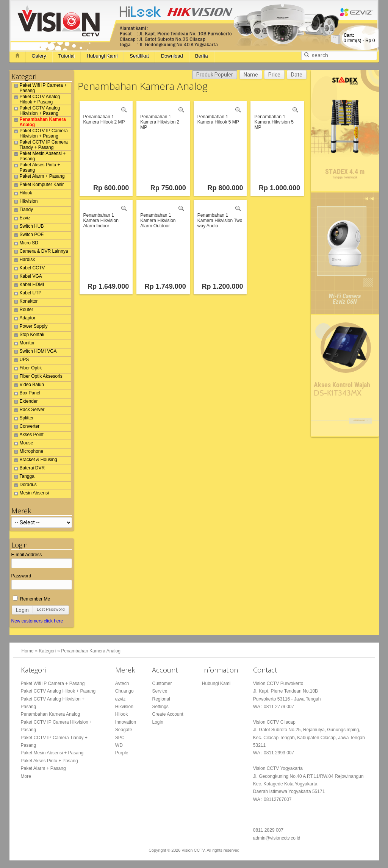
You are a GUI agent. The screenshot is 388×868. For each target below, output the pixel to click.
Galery (39, 56)
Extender (25, 402)
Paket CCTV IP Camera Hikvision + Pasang (40, 133)
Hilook (22, 194)
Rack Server (28, 411)
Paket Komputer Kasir (38, 186)
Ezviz (21, 219)
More (26, 776)
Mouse (23, 444)
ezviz (120, 699)
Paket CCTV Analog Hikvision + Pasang (36, 111)
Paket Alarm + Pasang (38, 177)
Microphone (28, 452)
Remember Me (32, 599)
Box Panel (26, 394)
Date (297, 75)
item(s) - (359, 38)
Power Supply (30, 327)
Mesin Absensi (31, 494)
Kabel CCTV (29, 269)
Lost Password (51, 609)
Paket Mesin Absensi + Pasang (39, 156)
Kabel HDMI (28, 286)
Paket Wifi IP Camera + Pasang (40, 88)
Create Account (167, 714)
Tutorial (66, 56)
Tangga (23, 477)
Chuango (124, 691)
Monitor (23, 344)
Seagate (124, 730)
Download (172, 56)
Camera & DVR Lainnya (40, 252)
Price (274, 75)
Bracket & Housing (35, 461)
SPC (120, 738)
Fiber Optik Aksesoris (37, 377)
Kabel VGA (27, 277)
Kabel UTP (27, 294)
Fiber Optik (27, 369)
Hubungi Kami (102, 56)
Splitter (23, 419)
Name (251, 75)
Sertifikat (139, 56)
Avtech (122, 683)
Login (22, 610)
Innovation (126, 722)
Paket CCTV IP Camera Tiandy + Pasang (40, 145)
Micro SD (25, 244)
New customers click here (37, 621)
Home (28, 651)
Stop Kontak (28, 336)
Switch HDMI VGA (34, 352)
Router (23, 311)
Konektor (25, 302)
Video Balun (28, 386)
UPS (21, 361)
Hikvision (25, 202)
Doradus (24, 486)
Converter (26, 427)
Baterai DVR (29, 469)
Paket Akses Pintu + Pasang (36, 167)
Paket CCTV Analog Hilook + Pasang (36, 99)
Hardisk (24, 261)
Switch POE (28, 236)
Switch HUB (28, 227)
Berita (202, 56)
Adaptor (24, 319)
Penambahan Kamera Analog (39, 122)
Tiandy (23, 211)
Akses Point (28, 436)
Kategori (48, 651)
